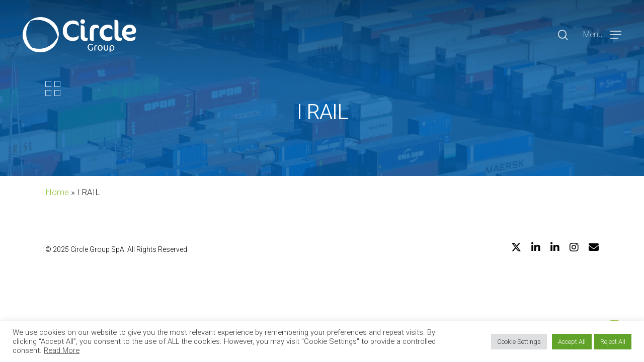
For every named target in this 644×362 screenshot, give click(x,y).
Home (57, 192)
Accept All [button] (572, 342)
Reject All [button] (613, 342)
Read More (62, 350)
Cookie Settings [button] (519, 342)
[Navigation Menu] (602, 35)
